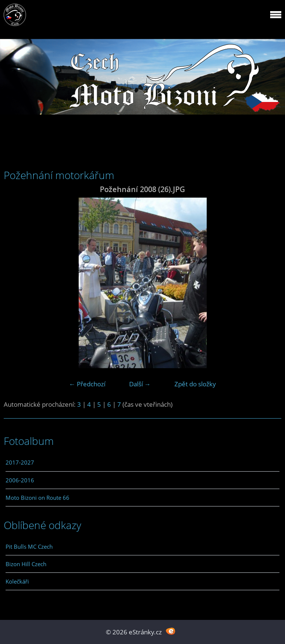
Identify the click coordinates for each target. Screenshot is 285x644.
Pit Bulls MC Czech (29, 546)
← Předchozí (87, 384)
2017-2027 (20, 462)
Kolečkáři (17, 581)
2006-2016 (20, 480)
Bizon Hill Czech (26, 564)
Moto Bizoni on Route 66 (37, 498)
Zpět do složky (195, 384)
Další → (140, 384)
